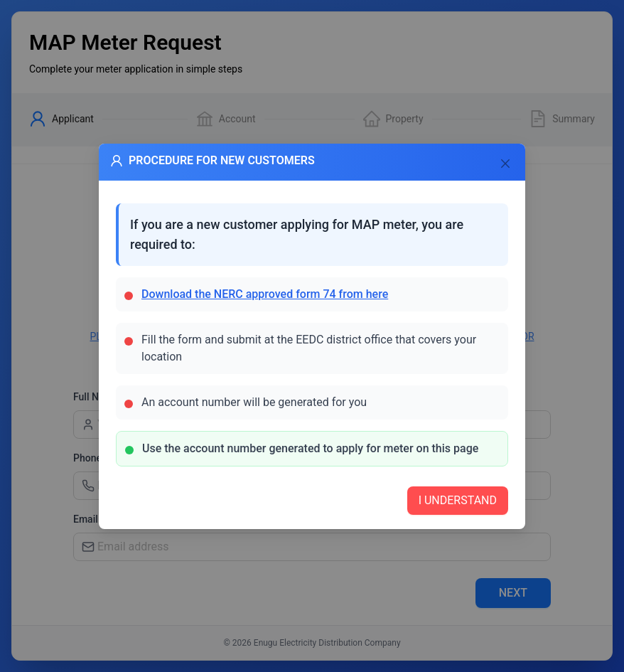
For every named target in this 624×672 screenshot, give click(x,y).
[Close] (505, 164)
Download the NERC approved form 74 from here (265, 294)
